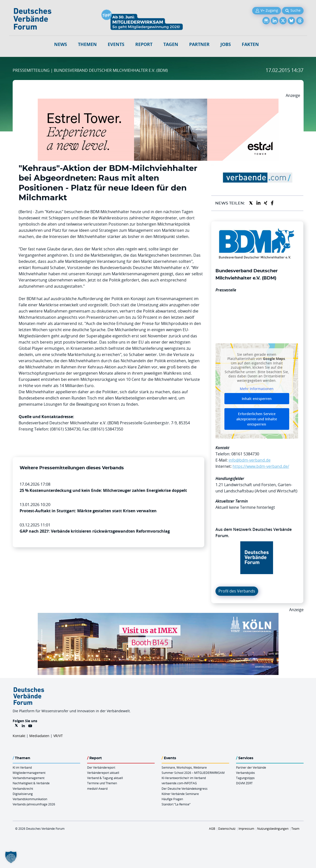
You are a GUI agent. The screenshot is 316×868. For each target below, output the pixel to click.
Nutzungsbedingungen (273, 829)
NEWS (61, 44)
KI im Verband (22, 767)
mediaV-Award (97, 789)
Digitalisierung (23, 794)
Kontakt (19, 736)
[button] (11, 857)
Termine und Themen (102, 783)
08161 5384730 (245, 454)
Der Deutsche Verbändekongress (185, 789)
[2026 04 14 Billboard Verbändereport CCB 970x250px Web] (158, 616)
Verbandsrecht (23, 789)
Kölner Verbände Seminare (180, 794)
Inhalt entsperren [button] (257, 399)
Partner (199, 44)
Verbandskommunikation (30, 799)
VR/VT (58, 736)
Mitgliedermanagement (29, 773)
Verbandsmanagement (29, 778)
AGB (212, 829)
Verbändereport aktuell (103, 773)
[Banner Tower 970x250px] (158, 102)
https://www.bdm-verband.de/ (261, 466)
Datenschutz (227, 829)
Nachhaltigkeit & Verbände (31, 783)
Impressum (246, 829)
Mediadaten (39, 736)
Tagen (171, 44)
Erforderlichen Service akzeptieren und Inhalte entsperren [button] (257, 419)
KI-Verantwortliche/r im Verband (184, 778)
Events (116, 44)
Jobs (226, 44)
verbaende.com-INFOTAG (179, 783)
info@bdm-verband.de (250, 460)
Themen (87, 44)
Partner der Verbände (251, 767)
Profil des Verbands (237, 591)
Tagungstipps (245, 778)
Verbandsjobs (246, 773)
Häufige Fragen (172, 799)
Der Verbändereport (101, 767)
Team (295, 829)
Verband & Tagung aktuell (105, 778)
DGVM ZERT (244, 783)
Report (144, 44)
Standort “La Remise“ (176, 804)
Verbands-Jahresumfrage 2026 (34, 804)
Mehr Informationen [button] (257, 389)
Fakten (250, 44)
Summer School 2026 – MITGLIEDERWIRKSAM (193, 773)
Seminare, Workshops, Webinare (184, 767)
